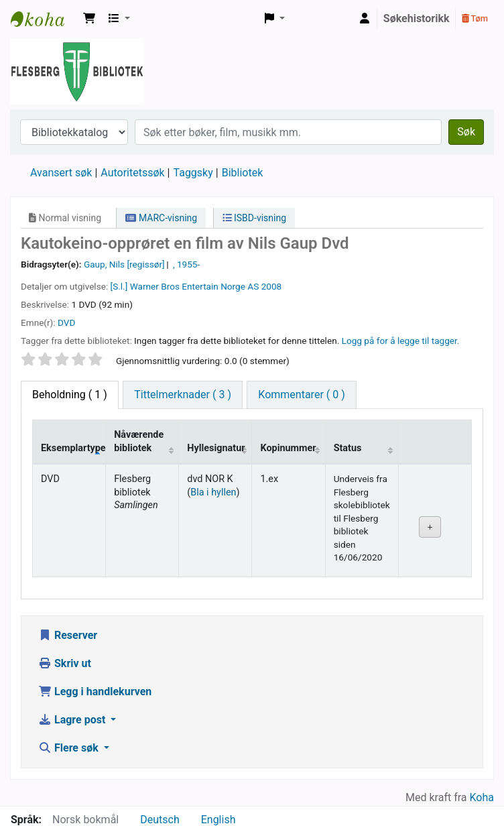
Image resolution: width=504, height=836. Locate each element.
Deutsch (160, 820)
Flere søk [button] (70, 748)
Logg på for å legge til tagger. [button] (401, 341)
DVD (66, 322)
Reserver (68, 635)
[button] (89, 19)
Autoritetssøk (132, 173)
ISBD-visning (255, 218)
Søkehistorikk (417, 18)
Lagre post (73, 720)
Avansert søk (61, 173)
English (218, 820)
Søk (466, 132)
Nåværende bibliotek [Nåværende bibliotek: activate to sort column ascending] (139, 441)
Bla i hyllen (213, 492)
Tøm (475, 18)
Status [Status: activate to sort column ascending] (348, 448)
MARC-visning (161, 218)
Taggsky (193, 173)
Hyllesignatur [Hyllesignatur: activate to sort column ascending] (216, 448)
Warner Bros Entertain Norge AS (195, 286)
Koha (482, 797)
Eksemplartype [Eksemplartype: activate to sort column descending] (73, 448)
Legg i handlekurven (95, 692)
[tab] (183, 395)
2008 (272, 286)
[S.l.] (119, 286)
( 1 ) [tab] (70, 395)
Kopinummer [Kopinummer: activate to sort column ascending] (288, 448)
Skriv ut (65, 663)
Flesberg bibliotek (44, 19)
